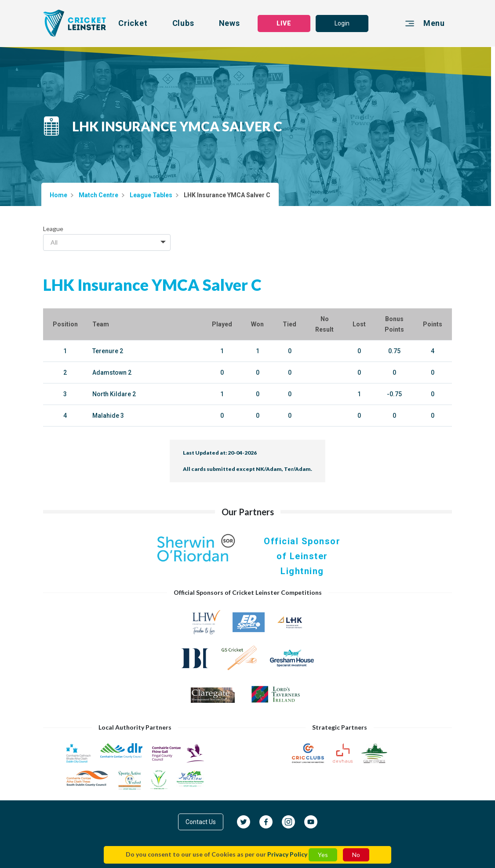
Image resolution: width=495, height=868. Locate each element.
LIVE (284, 23)
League (53, 229)
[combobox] (107, 242)
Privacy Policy (287, 854)
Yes (323, 855)
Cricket (133, 23)
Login (342, 23)
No (356, 855)
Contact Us (201, 822)
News (229, 23)
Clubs (183, 23)
